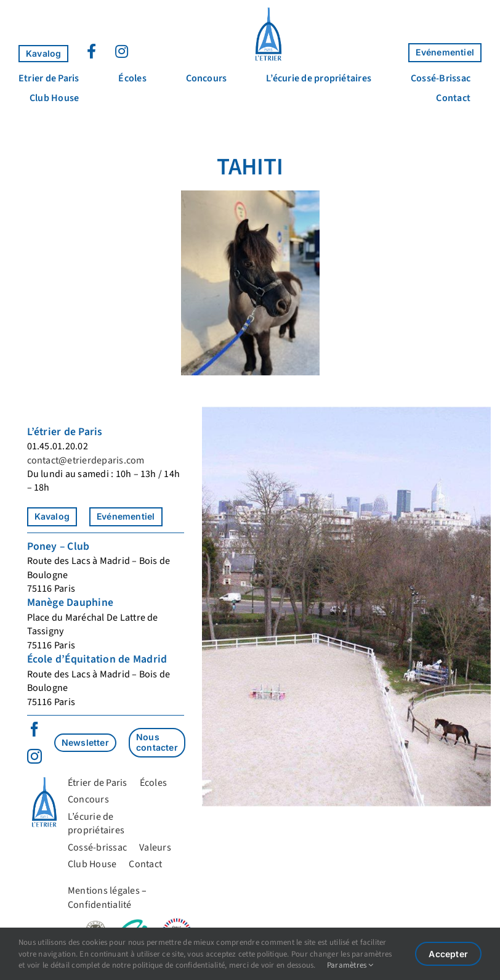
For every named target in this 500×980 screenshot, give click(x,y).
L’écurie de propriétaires (96, 823)
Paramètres (350, 965)
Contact (145, 864)
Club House (92, 864)
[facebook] (34, 729)
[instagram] (34, 756)
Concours (88, 799)
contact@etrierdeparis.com (86, 460)
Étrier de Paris (98, 783)
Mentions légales (104, 891)
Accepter (448, 954)
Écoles (153, 783)
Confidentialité (100, 905)
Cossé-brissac (97, 847)
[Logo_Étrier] (268, 11)
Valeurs (155, 847)
